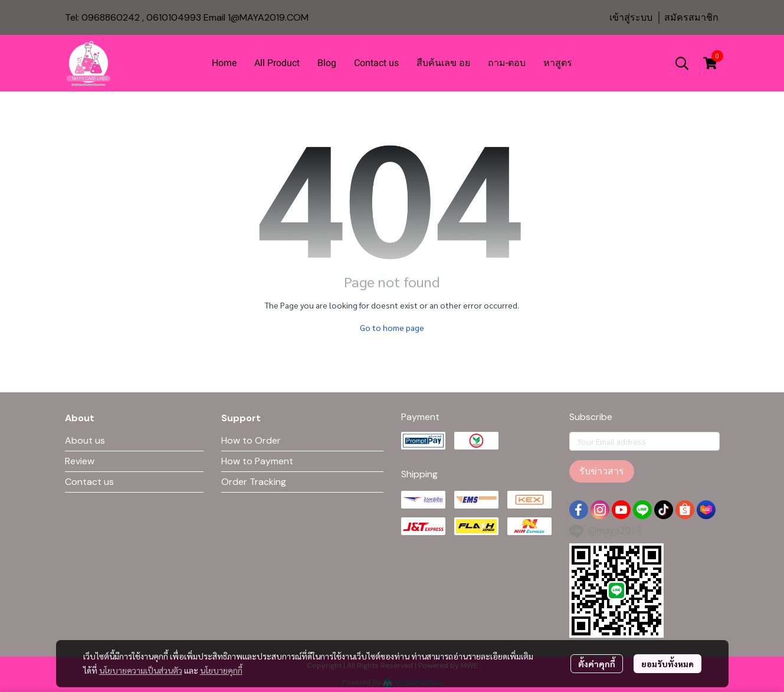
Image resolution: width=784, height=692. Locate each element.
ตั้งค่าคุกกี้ (597, 664)
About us (85, 440)
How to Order (251, 440)
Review (80, 461)
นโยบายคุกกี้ (221, 670)
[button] (682, 63)
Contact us (89, 482)
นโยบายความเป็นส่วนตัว (141, 670)
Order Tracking (254, 482)
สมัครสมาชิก (691, 17)
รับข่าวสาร (602, 471)
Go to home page (392, 327)
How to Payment (257, 461)
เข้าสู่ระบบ (631, 17)
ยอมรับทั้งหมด (667, 664)
